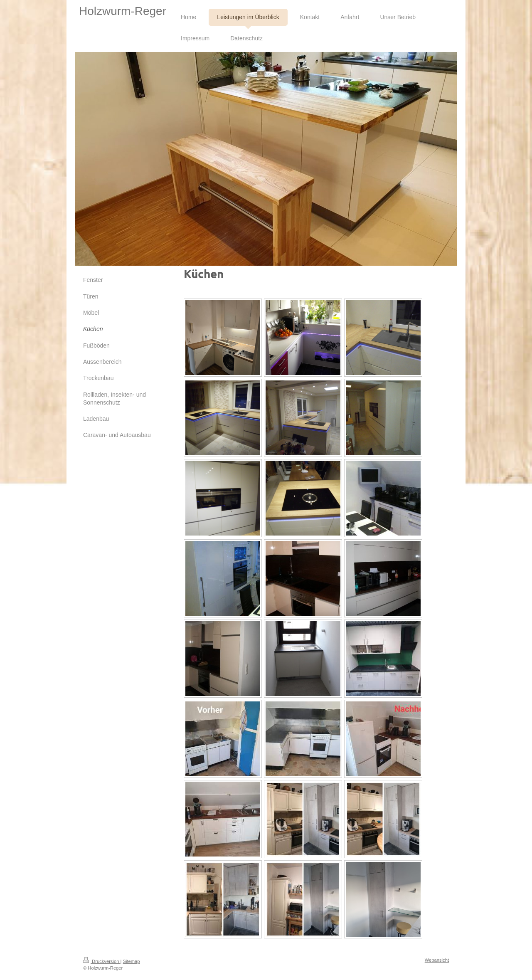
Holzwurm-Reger (123, 11)
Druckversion (102, 961)
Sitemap (132, 961)
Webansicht (437, 960)
